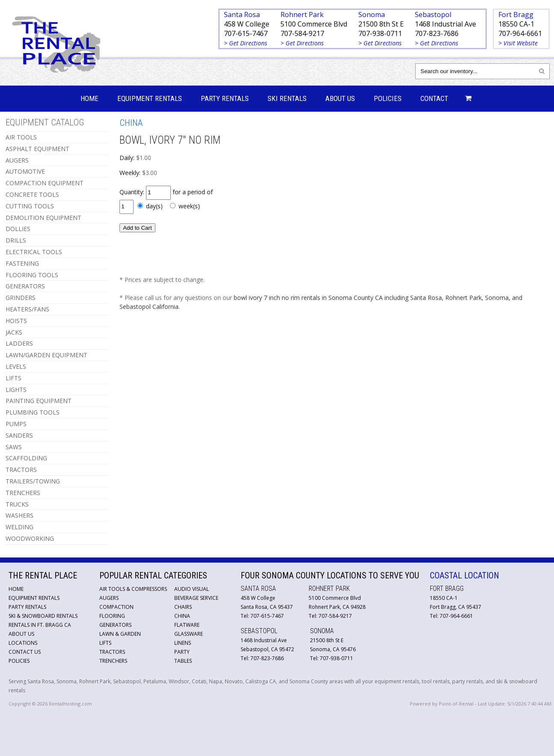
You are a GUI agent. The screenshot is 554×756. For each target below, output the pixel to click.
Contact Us (25, 652)
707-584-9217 (302, 33)
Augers (109, 598)
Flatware (187, 625)
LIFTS (13, 378)
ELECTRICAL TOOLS (34, 252)
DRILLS (16, 240)
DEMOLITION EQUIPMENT (43, 218)
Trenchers (113, 661)
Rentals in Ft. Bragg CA (40, 625)
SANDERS (19, 435)
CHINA (131, 123)
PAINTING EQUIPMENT (39, 401)
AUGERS (17, 160)
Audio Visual (192, 589)
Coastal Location (465, 575)
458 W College (247, 24)
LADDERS (19, 343)
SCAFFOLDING (26, 458)
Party (182, 652)
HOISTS (16, 321)
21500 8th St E (381, 24)
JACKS (14, 332)
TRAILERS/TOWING (33, 481)
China (182, 616)
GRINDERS (21, 298)
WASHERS (19, 515)
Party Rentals (225, 98)
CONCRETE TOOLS (32, 194)
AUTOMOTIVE (25, 171)
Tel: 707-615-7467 (262, 616)
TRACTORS (21, 470)
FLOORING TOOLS (32, 275)
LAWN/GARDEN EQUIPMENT (46, 355)
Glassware (189, 634)
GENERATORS (25, 286)
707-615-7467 (246, 33)
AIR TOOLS (21, 137)
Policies (388, 98)
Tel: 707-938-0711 (332, 658)
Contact (434, 98)
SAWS (14, 447)
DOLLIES (18, 229)
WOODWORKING (30, 538)
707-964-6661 (520, 33)
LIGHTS (16, 390)
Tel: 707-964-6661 (451, 616)
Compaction (116, 607)
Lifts (105, 643)
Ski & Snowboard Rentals (43, 616)
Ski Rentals (287, 98)
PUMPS (16, 424)
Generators (115, 625)
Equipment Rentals (150, 98)
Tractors (112, 652)
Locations (23, 643)
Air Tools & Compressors (133, 589)
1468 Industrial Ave (445, 24)
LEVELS (16, 366)
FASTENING (22, 263)
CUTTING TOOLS (30, 206)
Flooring (112, 616)
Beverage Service (196, 598)
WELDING (19, 527)
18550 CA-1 (516, 24)
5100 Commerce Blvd (314, 24)
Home (89, 98)
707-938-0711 (380, 33)
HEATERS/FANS (27, 309)
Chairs (183, 607)
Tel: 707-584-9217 (330, 616)
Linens (183, 643)
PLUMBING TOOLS (33, 412)
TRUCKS (17, 504)
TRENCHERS (23, 493)
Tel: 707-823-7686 (262, 658)
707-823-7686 (437, 33)
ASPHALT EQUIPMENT (37, 149)
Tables (183, 661)
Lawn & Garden (120, 634)
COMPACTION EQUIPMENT (45, 183)
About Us (340, 98)
